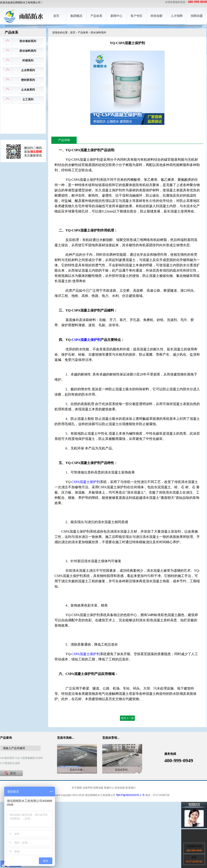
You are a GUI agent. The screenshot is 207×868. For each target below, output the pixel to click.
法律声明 (87, 788)
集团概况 (76, 16)
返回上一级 (127, 718)
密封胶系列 (28, 80)
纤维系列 (28, 61)
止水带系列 (28, 70)
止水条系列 (28, 90)
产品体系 (96, 16)
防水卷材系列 (28, 41)
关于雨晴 (77, 788)
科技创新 (157, 16)
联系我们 (131, 788)
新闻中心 (116, 16)
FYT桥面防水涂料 (10, 763)
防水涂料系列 (28, 51)
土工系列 (28, 99)
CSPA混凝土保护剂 (86, 340)
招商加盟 (197, 16)
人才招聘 (177, 16)
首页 (56, 16)
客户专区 (136, 16)
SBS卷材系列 (7, 758)
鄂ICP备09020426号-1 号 (130, 795)
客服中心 (109, 788)
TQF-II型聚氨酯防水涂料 (29, 758)
